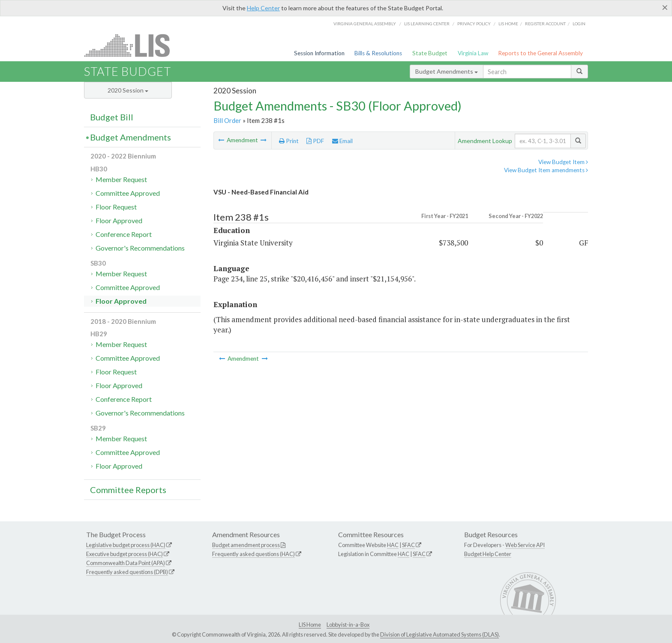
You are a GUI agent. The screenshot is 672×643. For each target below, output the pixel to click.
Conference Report (124, 234)
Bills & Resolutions (378, 53)
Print (289, 141)
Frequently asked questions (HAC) (253, 554)
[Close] (665, 7)
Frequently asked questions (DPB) (127, 572)
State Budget (430, 53)
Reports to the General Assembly (540, 53)
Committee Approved (128, 193)
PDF (315, 141)
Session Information (319, 53)
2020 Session (128, 90)
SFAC (408, 545)
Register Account (545, 24)
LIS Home (310, 625)
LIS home (508, 24)
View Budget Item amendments (546, 170)
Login (579, 24)
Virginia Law (473, 53)
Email (342, 141)
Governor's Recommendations (140, 248)
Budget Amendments (447, 71)
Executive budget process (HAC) (124, 554)
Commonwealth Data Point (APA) (126, 563)
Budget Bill (112, 117)
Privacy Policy (474, 24)
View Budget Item (563, 162)
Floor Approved (119, 220)
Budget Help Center (488, 554)
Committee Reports (128, 490)
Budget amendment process (246, 545)
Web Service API (525, 545)
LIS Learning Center (427, 24)
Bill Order (227, 120)
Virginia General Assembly (365, 24)
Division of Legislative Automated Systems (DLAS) (439, 634)
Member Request (121, 179)
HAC (393, 545)
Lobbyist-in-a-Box (348, 625)
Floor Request (116, 207)
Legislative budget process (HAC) (126, 545)
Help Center (263, 8)
